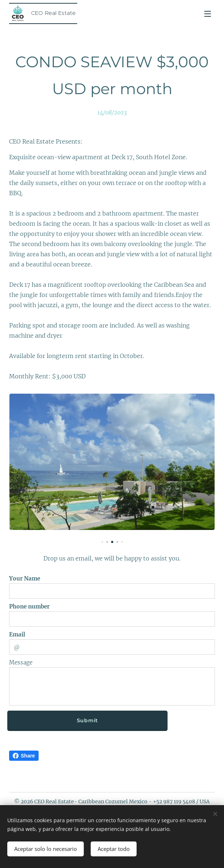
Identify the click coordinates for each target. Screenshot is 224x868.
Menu (208, 14)
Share (24, 756)
